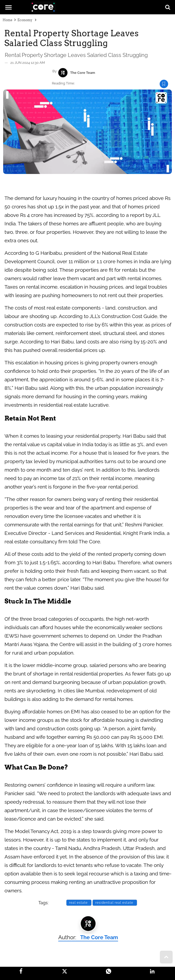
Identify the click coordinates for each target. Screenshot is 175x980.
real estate (79, 903)
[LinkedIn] (152, 971)
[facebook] (21, 971)
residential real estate (115, 903)
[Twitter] (65, 971)
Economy (25, 20)
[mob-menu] (8, 7)
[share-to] (166, 957)
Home (8, 20)
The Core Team (83, 73)
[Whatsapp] (109, 971)
